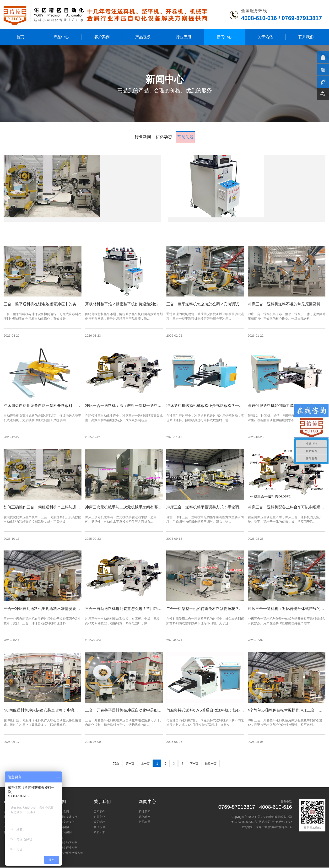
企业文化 (99, 817)
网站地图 (264, 822)
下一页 (194, 764)
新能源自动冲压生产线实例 (66, 853)
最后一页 (211, 764)
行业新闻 (141, 137)
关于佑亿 (265, 37)
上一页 (145, 764)
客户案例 (102, 37)
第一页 (130, 764)
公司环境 (99, 822)
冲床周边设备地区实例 (63, 843)
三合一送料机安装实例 (63, 817)
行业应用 (183, 37)
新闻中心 (224, 37)
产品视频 (143, 37)
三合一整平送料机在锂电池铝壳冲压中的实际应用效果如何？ (147, 165)
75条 (116, 764)
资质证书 (99, 833)
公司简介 (99, 812)
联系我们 (306, 37)
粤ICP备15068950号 (244, 822)
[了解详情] (96, 208)
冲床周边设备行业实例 (63, 848)
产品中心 (61, 37)
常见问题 (187, 137)
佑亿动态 (163, 137)
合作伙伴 (99, 828)
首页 (20, 37)
